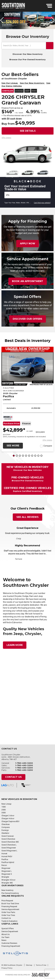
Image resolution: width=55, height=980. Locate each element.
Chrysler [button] (8, 91)
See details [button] (28, 131)
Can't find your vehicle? (42, 203)
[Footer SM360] (41, 975)
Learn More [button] (15, 645)
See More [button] (13, 446)
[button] (18, 26)
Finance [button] (26, 424)
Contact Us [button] (13, 777)
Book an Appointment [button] (28, 281)
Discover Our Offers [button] (27, 319)
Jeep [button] (27, 91)
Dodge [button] (19, 91)
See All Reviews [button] (27, 517)
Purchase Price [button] (12, 424)
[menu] (49, 6)
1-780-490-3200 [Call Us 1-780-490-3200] (24, 763)
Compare (48, 446)
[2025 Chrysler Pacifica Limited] (27, 366)
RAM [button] (34, 91)
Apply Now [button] (28, 244)
